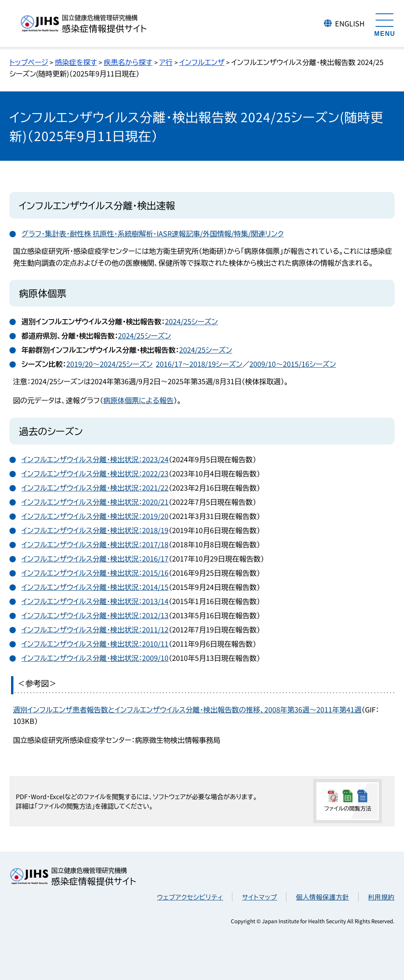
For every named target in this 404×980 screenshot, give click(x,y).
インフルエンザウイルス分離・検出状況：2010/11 (95, 643)
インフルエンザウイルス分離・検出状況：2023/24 (95, 459)
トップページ (29, 62)
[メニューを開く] (385, 24)
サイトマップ (259, 897)
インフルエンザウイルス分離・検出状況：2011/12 (95, 629)
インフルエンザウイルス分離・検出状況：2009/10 (95, 658)
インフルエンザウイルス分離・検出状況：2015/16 (95, 573)
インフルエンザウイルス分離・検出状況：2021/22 (95, 487)
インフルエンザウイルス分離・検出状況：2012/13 (95, 615)
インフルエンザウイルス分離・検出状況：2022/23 (95, 473)
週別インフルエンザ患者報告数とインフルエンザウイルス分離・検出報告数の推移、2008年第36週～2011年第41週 (187, 709)
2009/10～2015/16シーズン (293, 364)
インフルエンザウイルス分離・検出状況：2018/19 (95, 530)
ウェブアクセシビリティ (190, 897)
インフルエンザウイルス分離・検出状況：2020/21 (95, 502)
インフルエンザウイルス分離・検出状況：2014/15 (95, 587)
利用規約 (381, 897)
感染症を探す (76, 62)
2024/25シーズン (191, 321)
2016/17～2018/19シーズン (199, 364)
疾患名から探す (128, 62)
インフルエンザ (202, 62)
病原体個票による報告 (138, 400)
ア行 (166, 62)
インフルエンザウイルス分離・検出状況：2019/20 (95, 516)
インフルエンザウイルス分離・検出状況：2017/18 (95, 544)
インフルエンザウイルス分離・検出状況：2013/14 (95, 601)
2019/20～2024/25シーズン (109, 364)
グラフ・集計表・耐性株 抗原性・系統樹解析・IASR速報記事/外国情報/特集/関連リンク (153, 233)
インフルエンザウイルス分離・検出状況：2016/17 (95, 558)
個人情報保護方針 (322, 897)
